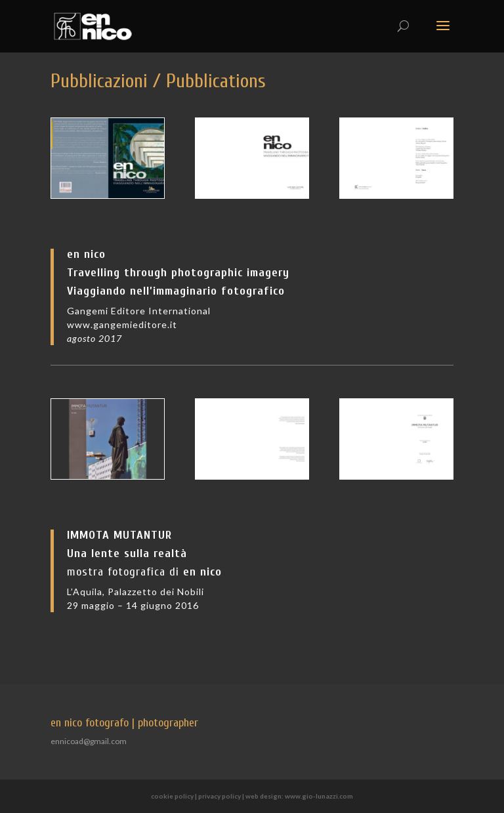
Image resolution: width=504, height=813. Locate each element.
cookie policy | (175, 796)
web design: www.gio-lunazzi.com (299, 796)
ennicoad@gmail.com (89, 741)
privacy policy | (222, 796)
